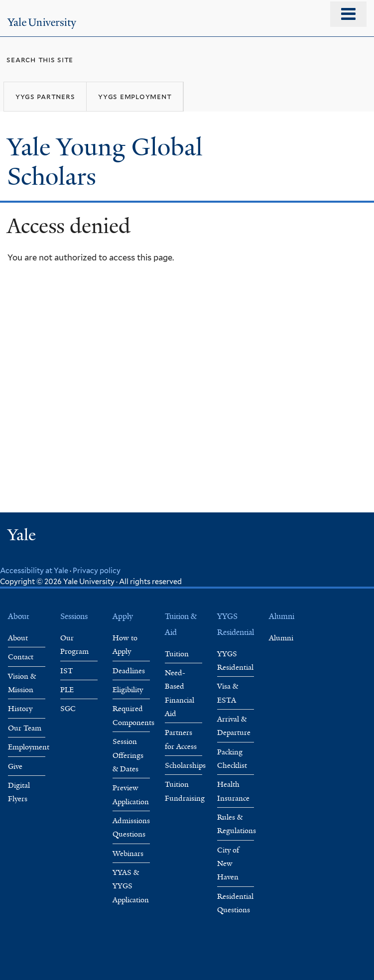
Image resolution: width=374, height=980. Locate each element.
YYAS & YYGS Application (131, 886)
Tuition (177, 654)
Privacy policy (97, 570)
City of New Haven (228, 864)
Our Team (25, 728)
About (18, 638)
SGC (68, 709)
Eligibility (128, 690)
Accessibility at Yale (34, 570)
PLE (67, 690)
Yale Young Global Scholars (105, 162)
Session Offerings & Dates (128, 755)
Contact (21, 657)
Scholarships (185, 765)
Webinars (128, 854)
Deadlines (129, 671)
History (20, 709)
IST (67, 671)
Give (15, 766)
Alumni (281, 638)
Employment (29, 747)
